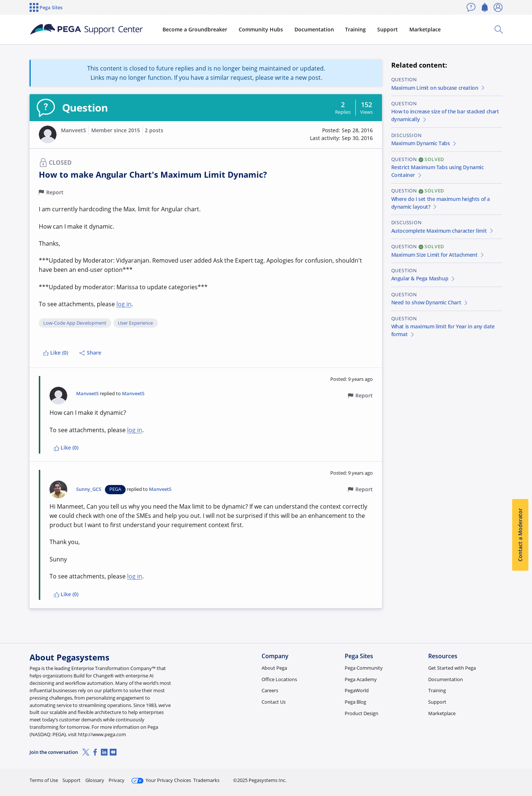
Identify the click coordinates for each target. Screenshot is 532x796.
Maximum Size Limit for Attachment (438, 255)
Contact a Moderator (520, 535)
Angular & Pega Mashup (424, 278)
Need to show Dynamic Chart (430, 302)
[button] (48, 134)
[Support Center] (86, 30)
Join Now (445, 777)
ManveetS (74, 130)
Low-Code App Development (75, 323)
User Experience (135, 323)
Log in (485, 777)
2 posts (154, 130)
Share (90, 353)
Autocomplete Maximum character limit (443, 231)
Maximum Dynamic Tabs (424, 143)
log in (124, 304)
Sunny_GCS (89, 489)
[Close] (522, 767)
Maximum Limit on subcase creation (439, 88)
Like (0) (55, 353)
